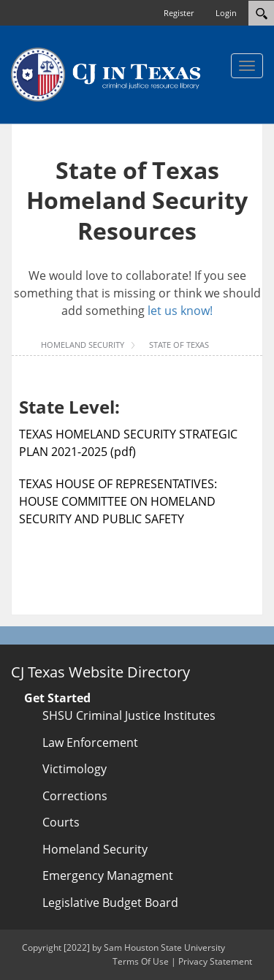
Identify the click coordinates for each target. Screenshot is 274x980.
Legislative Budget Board (110, 903)
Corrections (75, 796)
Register (179, 13)
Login (226, 13)
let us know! (180, 311)
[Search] (261, 13)
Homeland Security (95, 849)
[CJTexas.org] (106, 74)
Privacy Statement (215, 961)
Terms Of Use (141, 961)
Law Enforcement (90, 742)
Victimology (75, 769)
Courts (61, 822)
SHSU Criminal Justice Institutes (129, 715)
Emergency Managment (108, 875)
